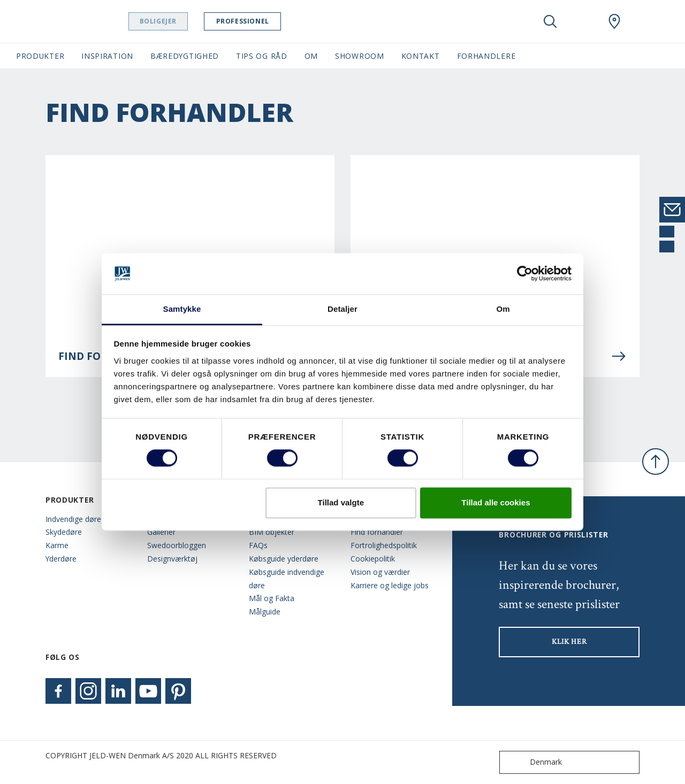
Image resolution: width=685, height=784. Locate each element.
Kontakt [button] (421, 56)
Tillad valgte (341, 502)
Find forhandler (377, 532)
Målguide (265, 612)
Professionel (275, 21)
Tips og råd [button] (262, 56)
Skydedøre (64, 532)
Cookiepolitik (373, 559)
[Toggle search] (550, 21)
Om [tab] (503, 309)
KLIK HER (569, 642)
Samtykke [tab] (182, 309)
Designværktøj (172, 559)
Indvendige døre (73, 519)
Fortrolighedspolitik (384, 545)
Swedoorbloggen (177, 545)
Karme (57, 545)
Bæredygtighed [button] (185, 56)
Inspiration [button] (107, 56)
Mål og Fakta (272, 598)
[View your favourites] (582, 21)
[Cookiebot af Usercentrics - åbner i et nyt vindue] (525, 274)
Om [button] (311, 56)
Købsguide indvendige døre (287, 579)
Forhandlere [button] (486, 56)
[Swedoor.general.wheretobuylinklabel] (614, 21)
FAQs (258, 545)
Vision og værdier (380, 572)
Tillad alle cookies (496, 502)
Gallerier (161, 532)
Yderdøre (61, 559)
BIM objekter (272, 532)
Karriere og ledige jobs (390, 585)
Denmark (533, 762)
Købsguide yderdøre (284, 559)
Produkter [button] (40, 56)
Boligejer (190, 21)
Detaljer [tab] (342, 309)
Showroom (360, 56)
